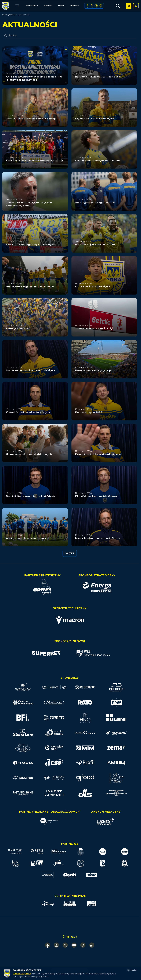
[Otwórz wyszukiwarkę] (118, 6)
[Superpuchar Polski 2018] (101, 6)
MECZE (61, 6)
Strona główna (8, 15)
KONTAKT (74, 6)
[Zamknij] (132, 970)
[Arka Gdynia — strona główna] (6, 6)
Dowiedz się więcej (22, 974)
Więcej (70, 553)
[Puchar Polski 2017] (92, 6)
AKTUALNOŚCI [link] (25, 15)
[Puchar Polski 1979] (88, 6)
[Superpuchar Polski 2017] (96, 6)
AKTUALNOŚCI (32, 6)
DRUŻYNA (48, 6)
